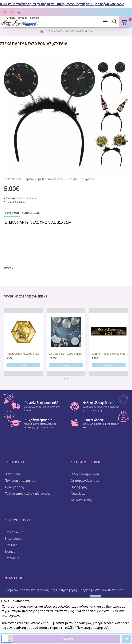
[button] (64, 379)
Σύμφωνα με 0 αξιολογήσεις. (44, 179)
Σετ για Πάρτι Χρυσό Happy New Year (67, 354)
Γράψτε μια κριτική (82, 179)
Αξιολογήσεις (31, 213)
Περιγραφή (12, 213)
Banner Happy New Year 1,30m (109, 354)
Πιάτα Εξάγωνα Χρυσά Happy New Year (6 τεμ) (24, 354)
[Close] (129, 601)
